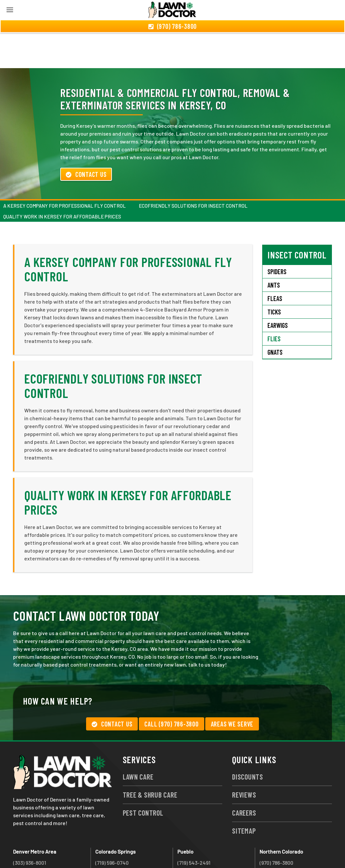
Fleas (275, 263)
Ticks (274, 276)
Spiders (277, 236)
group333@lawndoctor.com (292, 851)
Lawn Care (138, 741)
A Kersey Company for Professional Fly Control (64, 170)
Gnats (275, 317)
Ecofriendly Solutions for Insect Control (193, 170)
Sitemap (244, 795)
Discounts (248, 741)
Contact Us (86, 139)
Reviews (244, 759)
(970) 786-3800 (276, 827)
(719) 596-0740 (112, 827)
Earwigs (278, 290)
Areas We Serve (232, 689)
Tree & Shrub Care (150, 759)
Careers (244, 777)
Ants (274, 250)
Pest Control (143, 777)
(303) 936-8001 (30, 827)
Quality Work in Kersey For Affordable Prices (62, 181)
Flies (274, 303)
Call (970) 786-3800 (171, 689)
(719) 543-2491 (194, 827)
